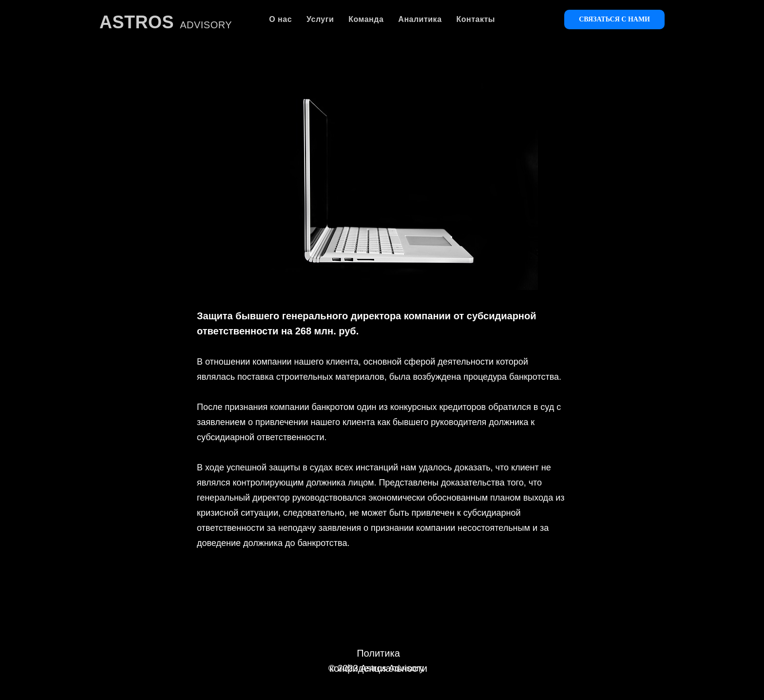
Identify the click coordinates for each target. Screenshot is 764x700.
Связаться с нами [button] (614, 19)
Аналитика (420, 19)
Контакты (476, 19)
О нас (280, 19)
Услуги (320, 19)
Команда (366, 19)
